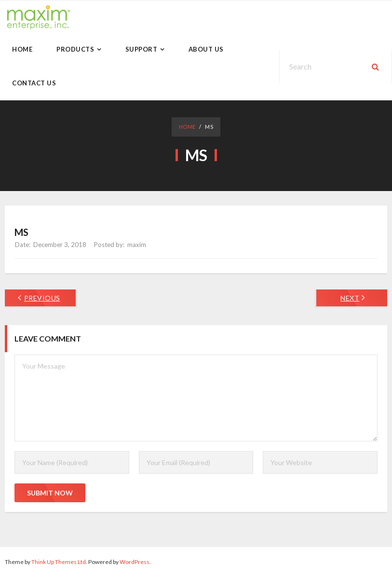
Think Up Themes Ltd (59, 562)
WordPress (135, 562)
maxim (137, 245)
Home (187, 127)
